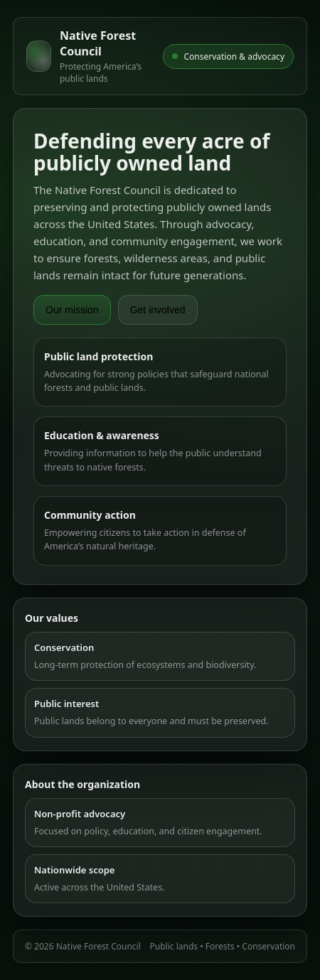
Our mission (72, 310)
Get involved (158, 310)
